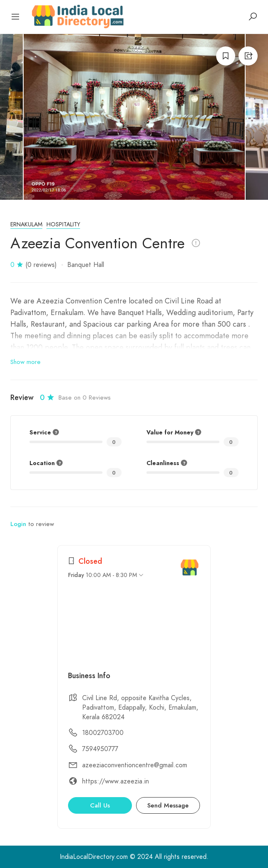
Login (18, 524)
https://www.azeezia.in (116, 781)
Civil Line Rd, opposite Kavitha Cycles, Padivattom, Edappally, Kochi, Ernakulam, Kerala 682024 (140, 708)
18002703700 (103, 733)
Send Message (168, 805)
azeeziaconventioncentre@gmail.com (135, 765)
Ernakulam (26, 224)
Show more (26, 362)
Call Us (100, 805)
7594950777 (100, 749)
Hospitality (63, 224)
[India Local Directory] (190, 567)
